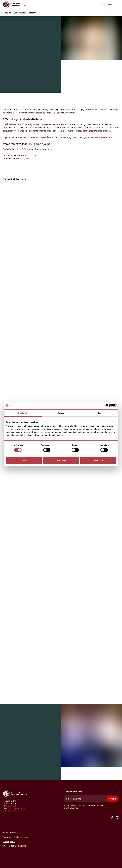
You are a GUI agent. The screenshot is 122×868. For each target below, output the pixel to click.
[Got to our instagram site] (117, 818)
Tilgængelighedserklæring (15, 837)
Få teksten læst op (12, 832)
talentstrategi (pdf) (103, 137)
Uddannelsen (20, 13)
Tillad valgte (61, 460)
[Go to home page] (15, 5)
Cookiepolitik (9, 842)
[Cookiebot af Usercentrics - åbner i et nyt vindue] (105, 406)
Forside (7, 13)
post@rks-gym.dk (17, 808)
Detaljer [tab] (61, 413)
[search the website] (104, 5)
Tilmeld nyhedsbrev (73, 792)
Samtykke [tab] (23, 413)
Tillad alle (98, 460)
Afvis (24, 460)
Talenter (33, 13)
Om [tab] (99, 413)
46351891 (11, 806)
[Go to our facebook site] (112, 818)
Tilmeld (112, 799)
